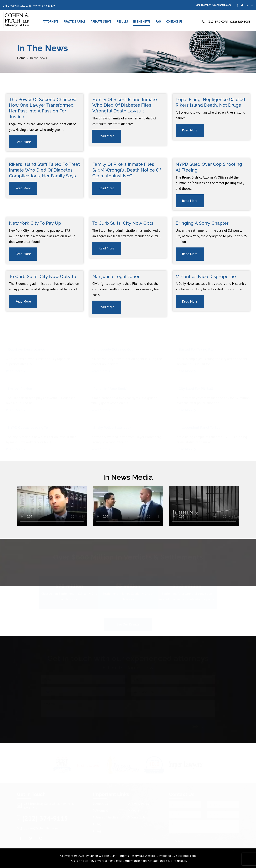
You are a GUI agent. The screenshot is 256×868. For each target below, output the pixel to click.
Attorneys (50, 21)
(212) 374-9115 (45, 818)
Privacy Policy (139, 804)
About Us (100, 804)
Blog (97, 824)
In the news (142, 21)
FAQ (158, 21)
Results (122, 21)
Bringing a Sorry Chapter (202, 223)
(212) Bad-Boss (240, 22)
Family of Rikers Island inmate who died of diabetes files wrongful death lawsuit (125, 105)
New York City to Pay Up (35, 223)
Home (21, 58)
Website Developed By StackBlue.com (170, 856)
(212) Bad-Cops (218, 22)
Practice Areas (74, 21)
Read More (23, 142)
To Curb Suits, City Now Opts (123, 223)
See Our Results (128, 624)
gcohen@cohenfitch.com (217, 5)
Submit (198, 726)
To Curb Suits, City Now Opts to (43, 276)
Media (134, 810)
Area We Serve (101, 21)
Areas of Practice (105, 817)
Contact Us (174, 21)
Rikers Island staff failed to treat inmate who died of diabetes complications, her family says (44, 170)
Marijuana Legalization (117, 276)
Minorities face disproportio (206, 276)
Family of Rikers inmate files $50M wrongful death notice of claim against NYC (127, 170)
